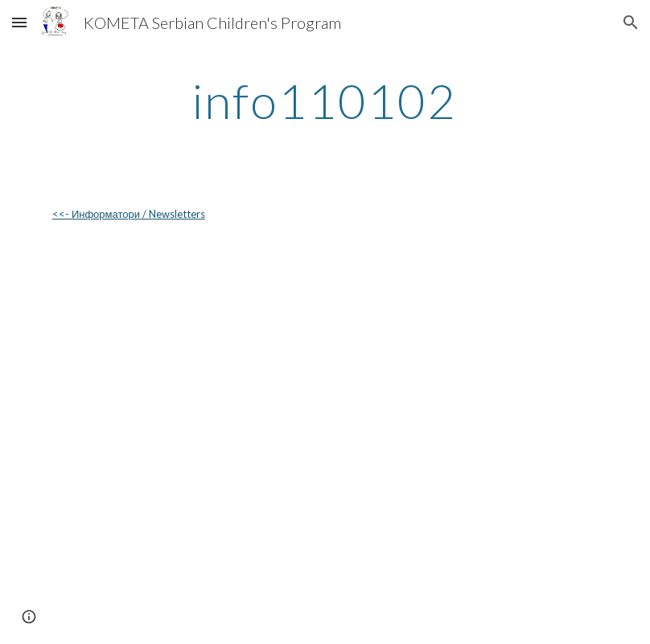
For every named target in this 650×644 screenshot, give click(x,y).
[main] (325, 100)
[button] (19, 22)
